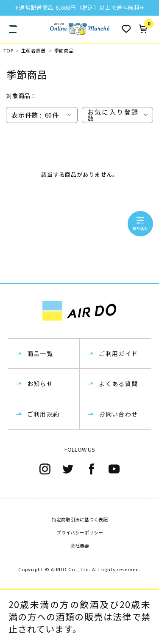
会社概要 (80, 545)
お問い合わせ (118, 414)
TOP (8, 51)
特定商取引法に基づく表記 (80, 519)
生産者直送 (33, 51)
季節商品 (64, 51)
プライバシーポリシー (80, 532)
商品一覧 (40, 354)
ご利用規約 (43, 414)
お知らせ (40, 384)
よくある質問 (118, 384)
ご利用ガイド (118, 354)
